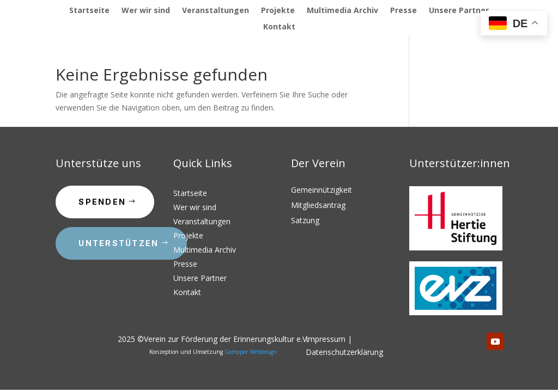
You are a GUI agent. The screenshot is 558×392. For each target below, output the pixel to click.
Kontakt (279, 27)
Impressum (326, 339)
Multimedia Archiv (342, 11)
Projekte (278, 11)
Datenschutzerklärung (344, 352)
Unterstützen (119, 243)
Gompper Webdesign (251, 352)
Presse (404, 11)
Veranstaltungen (216, 11)
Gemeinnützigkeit (322, 190)
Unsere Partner (459, 11)
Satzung (305, 220)
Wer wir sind (146, 11)
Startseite (89, 11)
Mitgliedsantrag (318, 205)
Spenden (102, 202)
